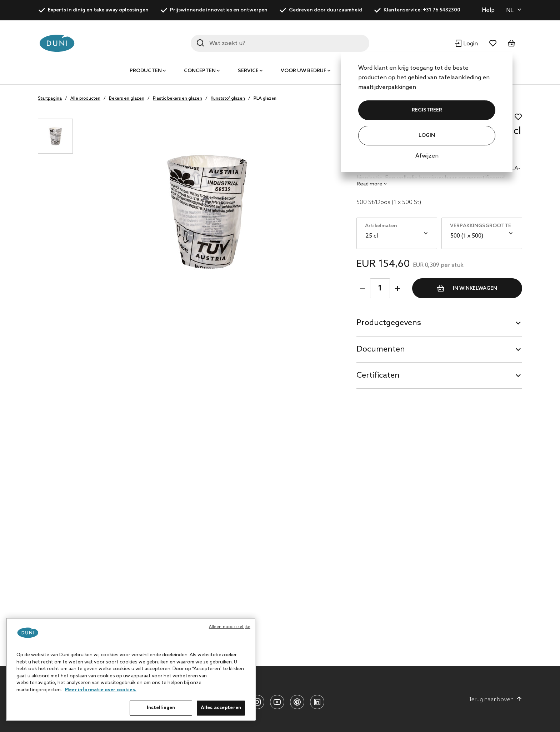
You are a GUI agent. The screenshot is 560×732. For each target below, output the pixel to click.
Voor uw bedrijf (304, 71)
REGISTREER (427, 110)
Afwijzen (427, 156)
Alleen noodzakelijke (230, 627)
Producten (146, 71)
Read (370, 184)
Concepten (200, 71)
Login (427, 136)
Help (488, 10)
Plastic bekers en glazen (177, 99)
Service (248, 71)
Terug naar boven (496, 699)
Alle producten (85, 99)
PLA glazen (265, 99)
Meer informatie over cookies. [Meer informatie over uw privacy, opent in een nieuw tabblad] (101, 690)
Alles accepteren (221, 708)
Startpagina (50, 99)
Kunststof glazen (228, 99)
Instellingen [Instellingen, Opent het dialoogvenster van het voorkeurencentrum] (161, 708)
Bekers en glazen (127, 99)
